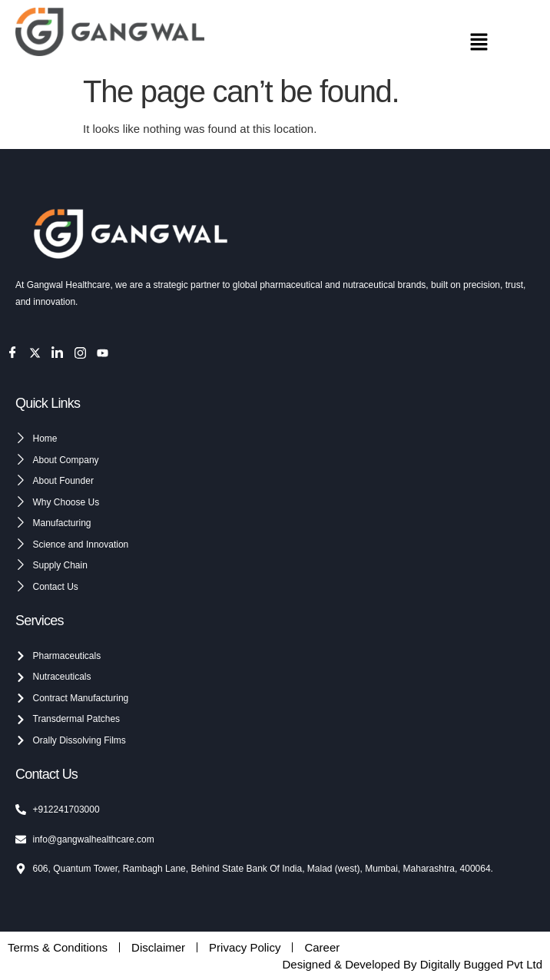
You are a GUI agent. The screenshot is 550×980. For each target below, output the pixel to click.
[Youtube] (103, 353)
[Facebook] (13, 353)
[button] (479, 44)
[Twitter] (35, 353)
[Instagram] (80, 353)
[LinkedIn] (57, 353)
